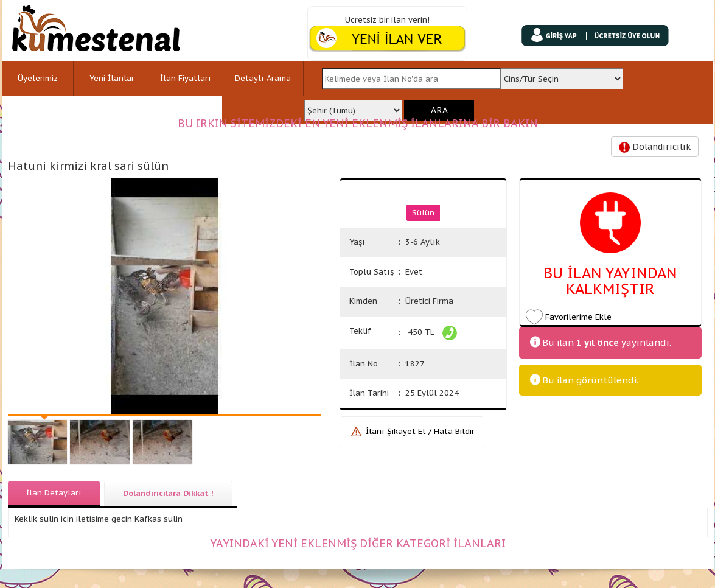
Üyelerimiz (38, 78)
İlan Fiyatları (186, 78)
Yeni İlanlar (112, 78)
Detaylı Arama (263, 78)
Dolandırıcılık (655, 147)
